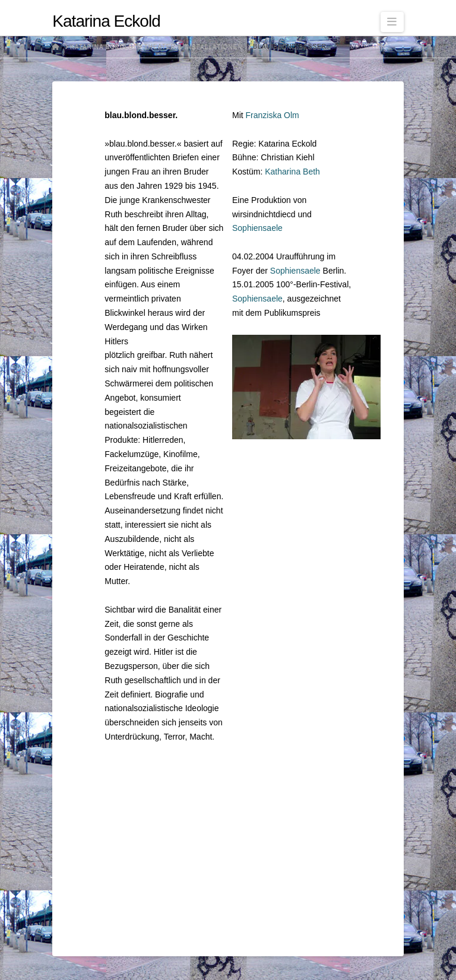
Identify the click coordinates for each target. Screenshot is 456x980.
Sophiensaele (257, 228)
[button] (392, 22)
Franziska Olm (273, 115)
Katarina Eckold (106, 21)
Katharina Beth (292, 172)
